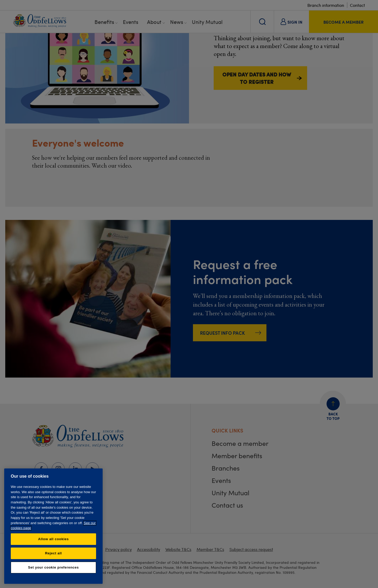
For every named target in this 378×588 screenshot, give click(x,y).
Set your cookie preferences (53, 567)
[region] (53, 526)
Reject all (53, 553)
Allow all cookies (53, 539)
